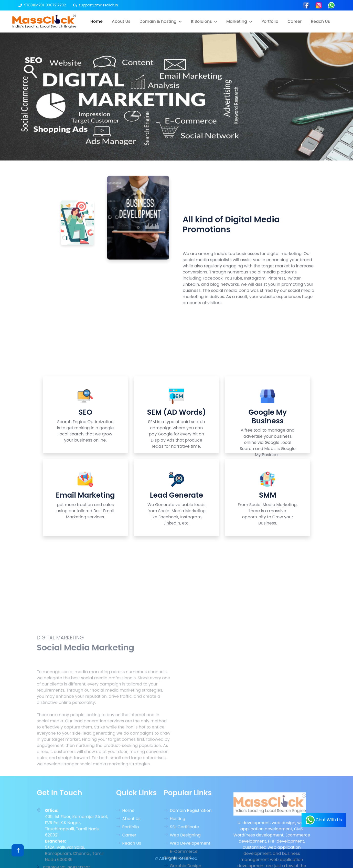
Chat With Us (324, 820)
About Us (121, 21)
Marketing (237, 21)
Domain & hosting (158, 21)
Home (97, 21)
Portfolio (270, 21)
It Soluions (201, 21)
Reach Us (320, 21)
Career (295, 21)
